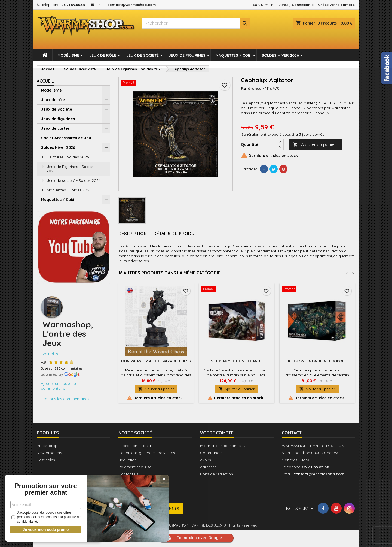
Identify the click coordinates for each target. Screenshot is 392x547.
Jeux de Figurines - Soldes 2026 (70, 169)
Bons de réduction (217, 474)
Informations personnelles (223, 446)
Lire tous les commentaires (65, 399)
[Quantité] (269, 144)
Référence (251, 89)
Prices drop (47, 446)
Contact (292, 433)
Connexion (301, 5)
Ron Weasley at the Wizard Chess (156, 361)
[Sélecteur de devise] (261, 5)
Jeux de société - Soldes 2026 (74, 180)
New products (49, 453)
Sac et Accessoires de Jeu (66, 138)
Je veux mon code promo (41, 530)
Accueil (45, 81)
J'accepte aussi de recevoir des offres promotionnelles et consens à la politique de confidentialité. (41, 517)
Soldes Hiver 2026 (280, 55)
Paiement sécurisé (135, 467)
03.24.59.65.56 (73, 5)
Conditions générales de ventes (147, 453)
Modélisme (68, 55)
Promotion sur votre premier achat (41, 486)
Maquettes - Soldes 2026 (69, 190)
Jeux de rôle (103, 55)
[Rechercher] (196, 23)
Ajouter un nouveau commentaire (58, 386)
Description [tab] (133, 234)
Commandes (212, 453)
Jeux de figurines (187, 55)
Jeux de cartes (55, 128)
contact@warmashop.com (131, 5)
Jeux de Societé (143, 55)
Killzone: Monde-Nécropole (317, 361)
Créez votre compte (336, 5)
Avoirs (206, 460)
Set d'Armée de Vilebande (237, 361)
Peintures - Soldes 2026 (68, 157)
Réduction (128, 460)
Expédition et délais (136, 446)
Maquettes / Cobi (234, 55)
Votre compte (217, 433)
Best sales (46, 460)
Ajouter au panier (314, 145)
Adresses (208, 467)
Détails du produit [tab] (176, 234)
